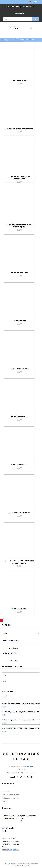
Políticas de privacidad (10, 798)
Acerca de (6, 791)
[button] (31, 2)
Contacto (5, 801)
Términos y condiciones (10, 795)
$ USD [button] (36, 2)
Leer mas (30, 767)
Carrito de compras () (19, 7)
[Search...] (17, 19)
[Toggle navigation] (31, 28)
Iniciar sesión (19, 13)
